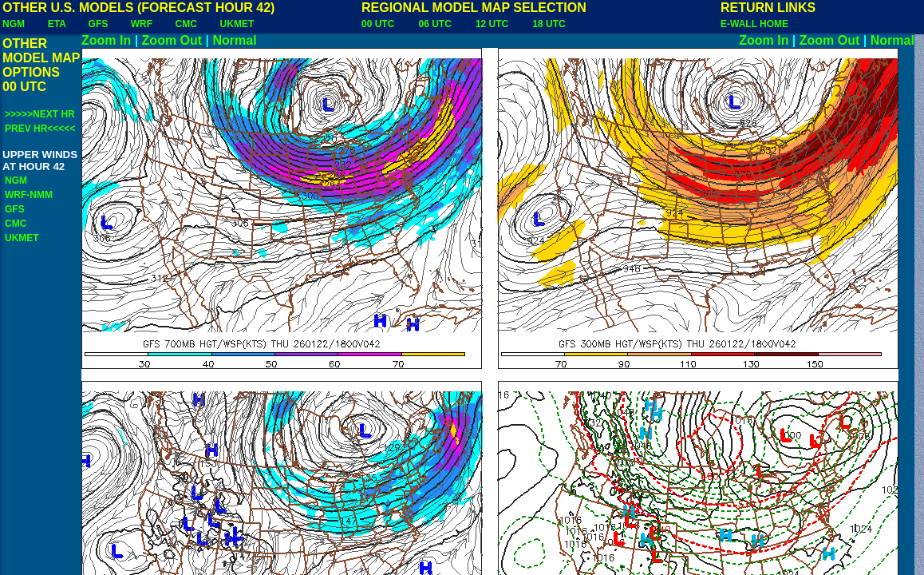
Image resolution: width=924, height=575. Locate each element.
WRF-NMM (29, 195)
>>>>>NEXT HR (40, 114)
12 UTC (492, 24)
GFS (99, 24)
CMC (186, 24)
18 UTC (549, 24)
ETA (57, 24)
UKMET (237, 24)
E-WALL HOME (754, 24)
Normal (235, 40)
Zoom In (106, 40)
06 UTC (434, 24)
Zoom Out (172, 40)
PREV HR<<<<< (40, 129)
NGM (14, 24)
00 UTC (378, 24)
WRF (142, 24)
